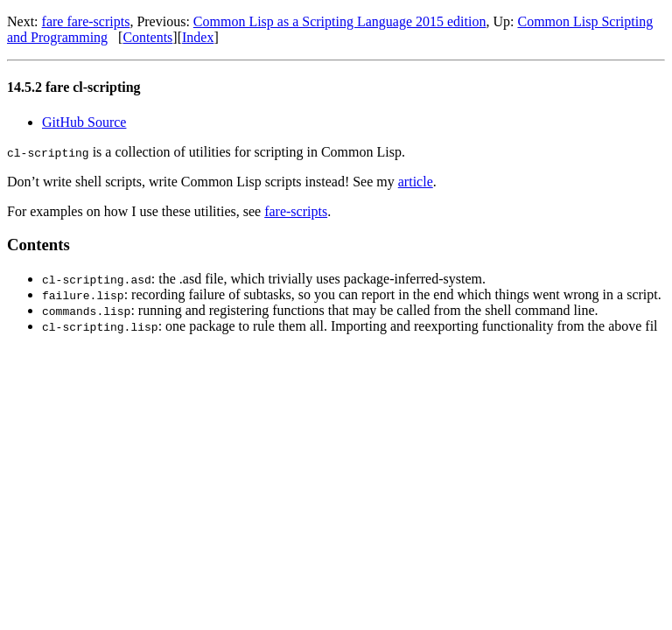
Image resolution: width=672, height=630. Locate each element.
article (416, 182)
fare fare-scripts (86, 21)
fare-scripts (296, 211)
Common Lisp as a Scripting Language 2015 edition (340, 21)
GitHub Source (84, 122)
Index (198, 37)
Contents (147, 37)
